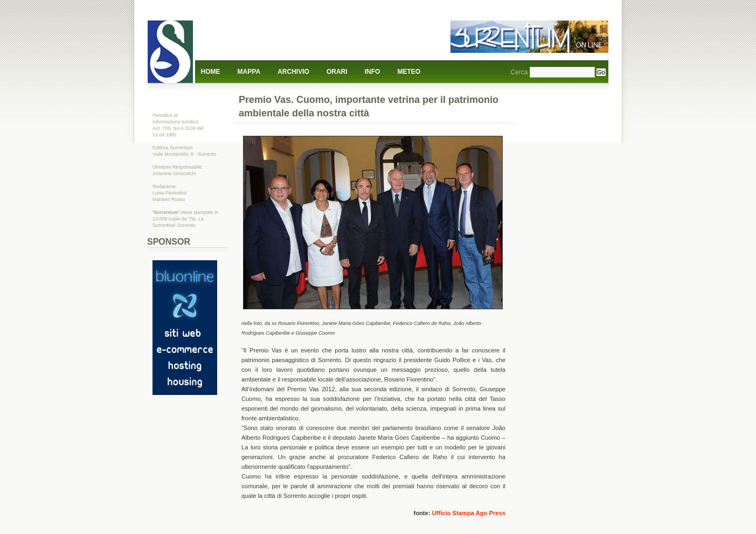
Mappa (249, 72)
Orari (337, 72)
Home (211, 72)
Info (373, 72)
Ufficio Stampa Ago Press (469, 513)
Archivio (293, 72)
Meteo (409, 72)
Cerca (519, 72)
